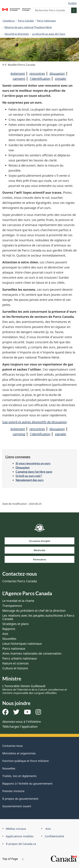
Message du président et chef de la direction (34, 611)
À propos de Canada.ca (21, 844)
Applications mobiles (20, 836)
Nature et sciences (16, 663)
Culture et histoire (15, 668)
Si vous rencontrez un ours (33, 463)
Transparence (12, 606)
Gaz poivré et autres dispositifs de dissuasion (35, 422)
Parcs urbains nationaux (20, 658)
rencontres (37, 73)
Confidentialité (54, 836)
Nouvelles (9, 639)
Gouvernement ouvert (17, 806)
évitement (18, 73)
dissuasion (57, 73)
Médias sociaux (16, 829)
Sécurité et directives (17, 34)
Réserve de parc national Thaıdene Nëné (28, 27)
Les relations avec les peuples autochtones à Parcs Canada (38, 617)
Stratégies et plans (16, 624)
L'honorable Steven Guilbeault (35, 689)
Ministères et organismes (19, 753)
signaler (61, 79)
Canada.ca (9, 21)
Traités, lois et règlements (19, 776)
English (72, 3)
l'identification (40, 79)
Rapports (9, 629)
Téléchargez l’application (20, 727)
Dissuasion (23, 467)
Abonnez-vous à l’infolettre (22, 722)
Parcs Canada (26, 21)
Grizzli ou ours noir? (29, 476)
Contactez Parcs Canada (20, 581)
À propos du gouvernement (20, 799)
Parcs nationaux (46, 21)
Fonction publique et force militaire (26, 761)
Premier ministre (13, 791)
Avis (5, 634)
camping (19, 79)
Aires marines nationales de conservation (32, 653)
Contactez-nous (13, 746)
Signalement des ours (30, 480)
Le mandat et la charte (18, 601)
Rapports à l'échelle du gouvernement (27, 783)
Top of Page (13, 859)
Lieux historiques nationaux (22, 644)
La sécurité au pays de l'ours (49, 34)
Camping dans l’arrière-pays (34, 472)
